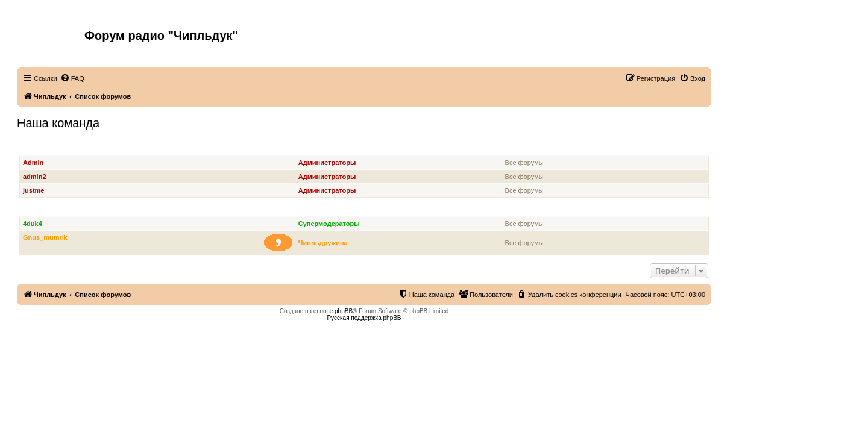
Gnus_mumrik (45, 237)
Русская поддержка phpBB (364, 318)
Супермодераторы (53, 210)
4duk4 (33, 224)
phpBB (344, 311)
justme (33, 190)
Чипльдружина (323, 243)
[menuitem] (72, 78)
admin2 (35, 177)
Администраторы (51, 149)
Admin (33, 163)
